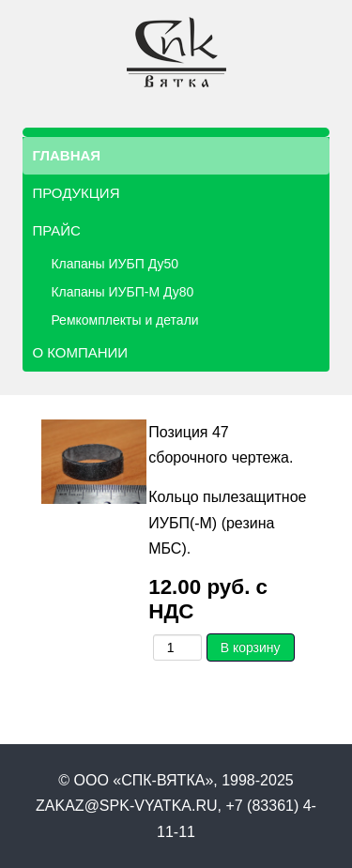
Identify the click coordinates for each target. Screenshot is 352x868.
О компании (80, 352)
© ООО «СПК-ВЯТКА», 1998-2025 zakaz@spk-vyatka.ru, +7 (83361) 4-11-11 (176, 806)
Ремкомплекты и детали (124, 320)
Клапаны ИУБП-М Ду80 (122, 292)
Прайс (56, 230)
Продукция (76, 193)
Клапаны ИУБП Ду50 (115, 264)
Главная (66, 155)
